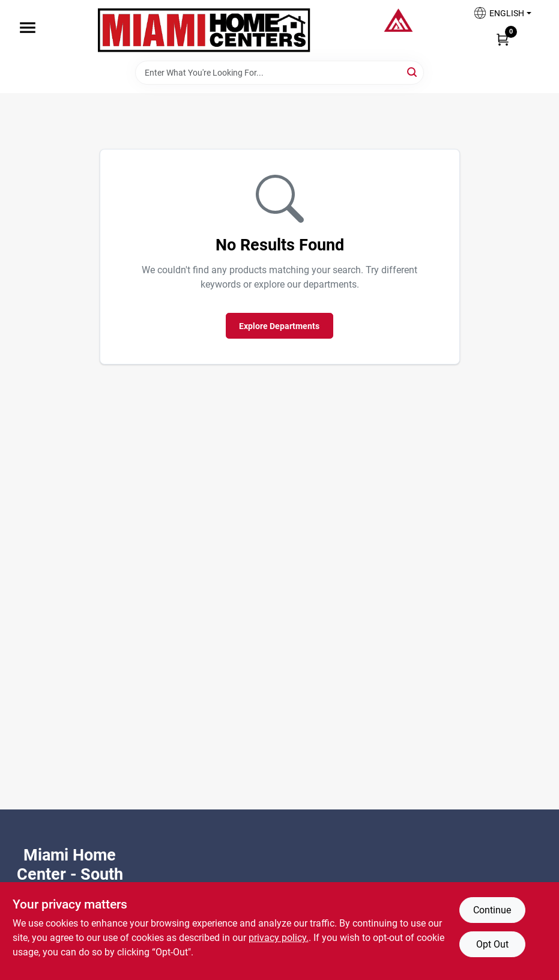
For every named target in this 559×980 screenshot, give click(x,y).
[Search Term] (279, 73)
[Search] (413, 72)
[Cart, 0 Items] (503, 39)
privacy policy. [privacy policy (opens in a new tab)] (279, 938)
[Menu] (28, 28)
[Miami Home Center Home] (204, 30)
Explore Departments (279, 326)
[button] (502, 17)
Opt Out (492, 944)
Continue (492, 910)
